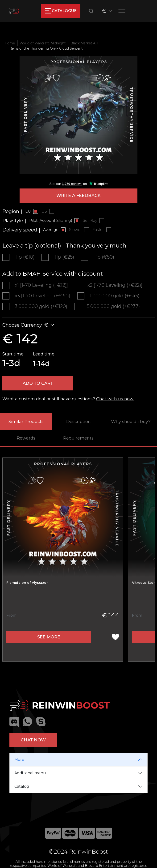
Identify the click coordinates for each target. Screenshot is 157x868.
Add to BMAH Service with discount (53, 274)
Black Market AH (84, 43)
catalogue (61, 11)
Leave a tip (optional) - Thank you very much (64, 246)
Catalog (22, 786)
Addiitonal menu (30, 773)
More (19, 759)
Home (10, 43)
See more (49, 637)
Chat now (33, 740)
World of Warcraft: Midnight (43, 43)
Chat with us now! (115, 399)
